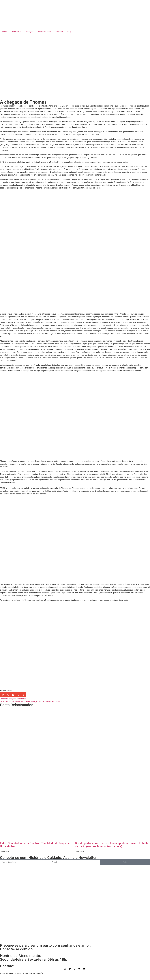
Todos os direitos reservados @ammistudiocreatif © (22, 973)
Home (5, 32)
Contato (59, 32)
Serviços (29, 32)
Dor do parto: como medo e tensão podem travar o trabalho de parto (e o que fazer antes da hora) (112, 845)
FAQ (69, 32)
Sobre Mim (17, 32)
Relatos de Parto (45, 32)
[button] (3, 695)
